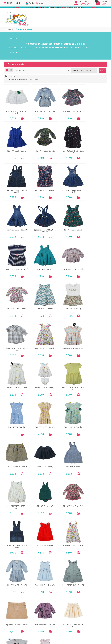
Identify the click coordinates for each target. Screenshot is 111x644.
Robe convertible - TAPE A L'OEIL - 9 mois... (69, 261)
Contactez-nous (58, 547)
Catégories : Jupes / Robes (29, 80)
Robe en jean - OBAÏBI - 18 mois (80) (42, 186)
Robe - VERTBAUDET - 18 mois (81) (95, 486)
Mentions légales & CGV (88, 547)
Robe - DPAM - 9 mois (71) (42, 223)
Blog (81, 560)
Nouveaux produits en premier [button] (83, 70)
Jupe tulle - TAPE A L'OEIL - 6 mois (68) (42, 487)
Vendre (32, 3)
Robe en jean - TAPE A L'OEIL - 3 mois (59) (69, 148)
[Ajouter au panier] (21, 117)
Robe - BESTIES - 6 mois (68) (16, 336)
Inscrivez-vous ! (74, 617)
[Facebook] (14, 632)
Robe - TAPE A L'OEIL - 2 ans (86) (95, 110)
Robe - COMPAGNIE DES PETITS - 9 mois (69, 374)
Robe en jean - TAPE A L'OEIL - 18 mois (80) (42, 412)
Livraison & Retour (59, 553)
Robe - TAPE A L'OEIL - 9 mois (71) (95, 147)
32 (59, 506)
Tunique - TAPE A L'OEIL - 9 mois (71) (69, 223)
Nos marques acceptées (25, 553)
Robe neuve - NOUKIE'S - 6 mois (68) (69, 487)
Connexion (84, 4)
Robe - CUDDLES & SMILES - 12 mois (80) (95, 299)
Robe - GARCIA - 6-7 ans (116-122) (16, 411)
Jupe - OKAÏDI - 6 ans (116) (16, 373)
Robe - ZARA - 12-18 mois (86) (69, 336)
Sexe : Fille (14, 80)
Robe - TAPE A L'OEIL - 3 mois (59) (95, 223)
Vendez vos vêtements (24, 550)
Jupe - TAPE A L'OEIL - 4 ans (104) (95, 336)
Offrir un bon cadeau (23, 560)
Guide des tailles (58, 560)
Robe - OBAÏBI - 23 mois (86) (69, 411)
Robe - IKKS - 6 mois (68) (42, 260)
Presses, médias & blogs (88, 556)
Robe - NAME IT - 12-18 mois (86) (42, 449)
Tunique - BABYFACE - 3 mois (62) (16, 486)
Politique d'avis (85, 553)
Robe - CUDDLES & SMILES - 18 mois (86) (42, 148)
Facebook (83, 566)
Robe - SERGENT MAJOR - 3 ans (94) (69, 449)
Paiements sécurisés (60, 556)
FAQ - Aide (57, 550)
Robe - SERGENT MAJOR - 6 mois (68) (16, 223)
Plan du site (84, 563)
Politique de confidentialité (89, 550)
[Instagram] (25, 632)
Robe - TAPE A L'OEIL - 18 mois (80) (69, 110)
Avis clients (20, 556)
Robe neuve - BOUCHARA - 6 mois (16, 298)
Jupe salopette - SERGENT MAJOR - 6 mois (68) (69, 186)
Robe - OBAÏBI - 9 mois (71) (42, 373)
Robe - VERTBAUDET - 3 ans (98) (42, 110)
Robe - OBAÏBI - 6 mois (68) (16, 260)
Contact (40, 3)
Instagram (83, 569)
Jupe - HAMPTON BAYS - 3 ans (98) (95, 449)
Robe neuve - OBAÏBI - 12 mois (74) (69, 298)
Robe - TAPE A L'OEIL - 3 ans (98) (16, 449)
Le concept (20, 547)
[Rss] (20, 632)
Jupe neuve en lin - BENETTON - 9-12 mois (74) (16, 110)
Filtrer (102, 70)
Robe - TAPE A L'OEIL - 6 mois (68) (95, 185)
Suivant (65, 506)
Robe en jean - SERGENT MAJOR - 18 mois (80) (16, 186)
